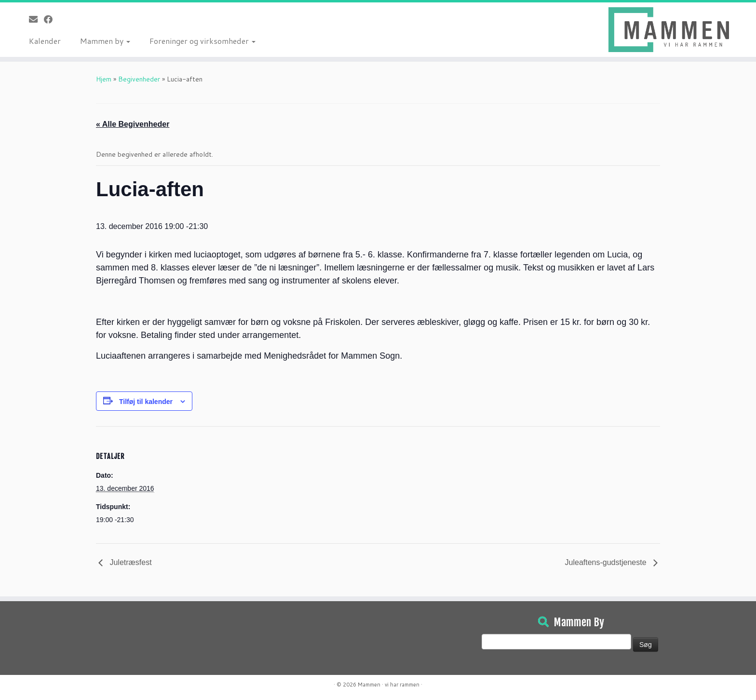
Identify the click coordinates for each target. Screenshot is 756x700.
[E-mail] (36, 19)
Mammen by (105, 41)
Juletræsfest (130, 562)
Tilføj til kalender (146, 402)
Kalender (45, 41)
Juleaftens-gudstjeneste (607, 562)
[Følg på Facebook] (51, 19)
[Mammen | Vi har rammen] (669, 30)
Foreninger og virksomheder (202, 41)
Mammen (369, 685)
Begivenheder (139, 79)
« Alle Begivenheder (133, 124)
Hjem (104, 79)
